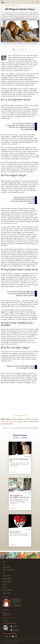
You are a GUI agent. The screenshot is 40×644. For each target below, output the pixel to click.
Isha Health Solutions (7, 590)
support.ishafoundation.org (10, 618)
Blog (4, 561)
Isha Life (4, 587)
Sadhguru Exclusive (7, 576)
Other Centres (6, 620)
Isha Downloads (6, 567)
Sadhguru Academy (7, 578)
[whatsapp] (14, 50)
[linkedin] (23, 50)
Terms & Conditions (6, 642)
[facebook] (16, 50)
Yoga (4, 573)
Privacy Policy (14, 642)
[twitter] (20, 50)
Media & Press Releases (8, 570)
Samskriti (5, 584)
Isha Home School (7, 581)
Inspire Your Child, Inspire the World (12, 421)
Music (4, 564)
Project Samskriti (6, 593)
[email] (26, 50)
